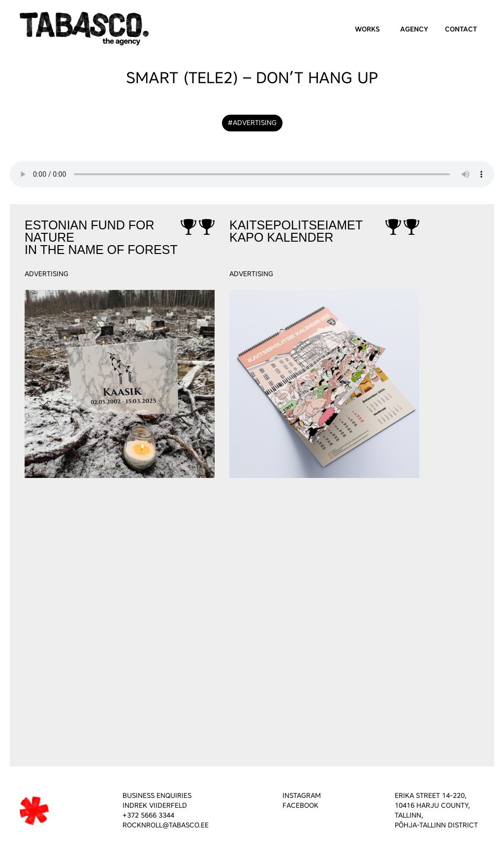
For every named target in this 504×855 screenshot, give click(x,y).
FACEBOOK (300, 806)
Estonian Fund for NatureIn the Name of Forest (101, 238)
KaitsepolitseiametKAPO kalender (296, 232)
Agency (414, 29)
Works (367, 29)
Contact (461, 29)
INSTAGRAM (302, 796)
